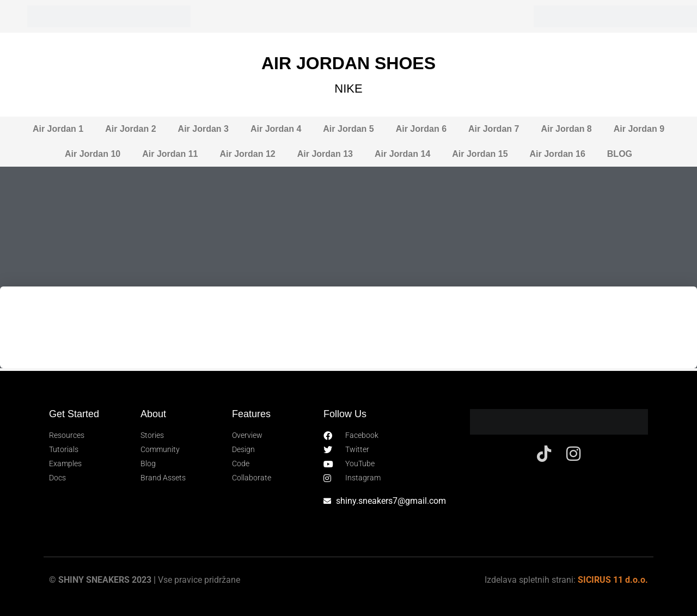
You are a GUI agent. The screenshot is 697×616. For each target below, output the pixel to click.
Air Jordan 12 (247, 154)
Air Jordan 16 (558, 154)
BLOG (620, 154)
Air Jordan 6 (421, 129)
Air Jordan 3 (203, 129)
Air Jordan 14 (402, 154)
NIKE (348, 89)
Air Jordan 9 (639, 129)
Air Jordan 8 (566, 129)
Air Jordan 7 (494, 129)
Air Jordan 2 (130, 129)
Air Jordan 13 (325, 154)
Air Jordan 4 (276, 129)
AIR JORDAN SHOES (348, 63)
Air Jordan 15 (480, 154)
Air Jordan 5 (348, 129)
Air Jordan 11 (170, 154)
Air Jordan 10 (93, 154)
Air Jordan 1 (58, 129)
